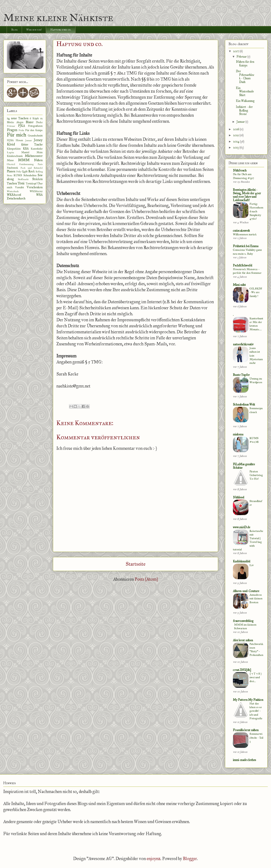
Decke (39, 122)
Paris (40, 164)
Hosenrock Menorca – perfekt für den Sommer (247, 271)
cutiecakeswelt (241, 231)
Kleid (11, 144)
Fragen (12, 130)
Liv (252, 565)
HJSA (10, 140)
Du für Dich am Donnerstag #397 (243, 176)
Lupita (10, 152)
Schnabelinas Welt (244, 405)
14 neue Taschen (18, 118)
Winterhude (13, 191)
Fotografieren (35, 126)
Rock (32, 171)
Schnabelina (30, 175)
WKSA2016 (14, 195)
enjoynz (154, 859)
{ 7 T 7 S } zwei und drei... (256, 677)
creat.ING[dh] (242, 670)
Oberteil (11, 164)
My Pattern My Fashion (248, 700)
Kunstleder (37, 149)
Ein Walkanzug (245, 101)
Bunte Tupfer (241, 375)
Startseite (135, 564)
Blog (14, 30)
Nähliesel (239, 497)
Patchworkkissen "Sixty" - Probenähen (256, 650)
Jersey (38, 140)
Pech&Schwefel (243, 266)
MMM (24, 160)
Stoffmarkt (23, 179)
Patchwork (12, 168)
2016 (236, 129)
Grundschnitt (35, 135)
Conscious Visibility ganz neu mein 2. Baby (247, 252)
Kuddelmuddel (242, 561)
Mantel (25, 152)
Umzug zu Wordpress (256, 380)
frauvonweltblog (243, 621)
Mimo (10, 160)
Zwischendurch (16, 198)
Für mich (17, 135)
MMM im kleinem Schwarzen (245, 626)
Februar (11, 126)
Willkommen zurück (245, 234)
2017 (236, 51)
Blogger (190, 859)
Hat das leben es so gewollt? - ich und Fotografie (256, 711)
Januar (28, 140)
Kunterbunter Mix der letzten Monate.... (256, 324)
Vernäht (19, 187)
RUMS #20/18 (254, 440)
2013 (236, 148)
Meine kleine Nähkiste (58, 18)
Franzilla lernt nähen (246, 730)
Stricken (37, 179)
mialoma (238, 434)
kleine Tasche (32, 145)
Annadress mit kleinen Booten (256, 599)
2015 (236, 135)
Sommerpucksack (256, 410)
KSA (26, 149)
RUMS (18, 175)
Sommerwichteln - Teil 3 (256, 738)
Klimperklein (14, 149)
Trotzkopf (31, 183)
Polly (19, 171)
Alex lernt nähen (243, 640)
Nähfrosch (240, 171)
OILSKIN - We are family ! (256, 292)
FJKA (22, 126)
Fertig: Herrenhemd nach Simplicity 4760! (256, 211)
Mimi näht (239, 285)
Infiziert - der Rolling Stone (244, 111)
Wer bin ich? (34, 30)
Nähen (38, 160)
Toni (21, 183)
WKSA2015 (36, 191)
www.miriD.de (242, 527)
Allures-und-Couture (246, 591)
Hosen (19, 140)
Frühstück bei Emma (246, 246)
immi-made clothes (244, 760)
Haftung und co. (61, 30)
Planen (11, 171)
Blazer (30, 122)
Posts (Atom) (146, 579)
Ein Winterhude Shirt (245, 92)
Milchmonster (34, 156)
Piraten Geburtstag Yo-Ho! (256, 475)
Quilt (25, 171)
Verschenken (35, 187)
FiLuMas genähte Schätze (244, 466)
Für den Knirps (34, 130)
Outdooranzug (26, 164)
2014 (236, 142)
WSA (39, 195)
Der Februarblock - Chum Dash (245, 77)
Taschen (12, 183)
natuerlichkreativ (243, 344)
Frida (21, 130)
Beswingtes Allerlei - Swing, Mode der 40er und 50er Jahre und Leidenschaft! (247, 195)
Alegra (20, 122)
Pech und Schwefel (32, 168)
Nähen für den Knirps (245, 64)
